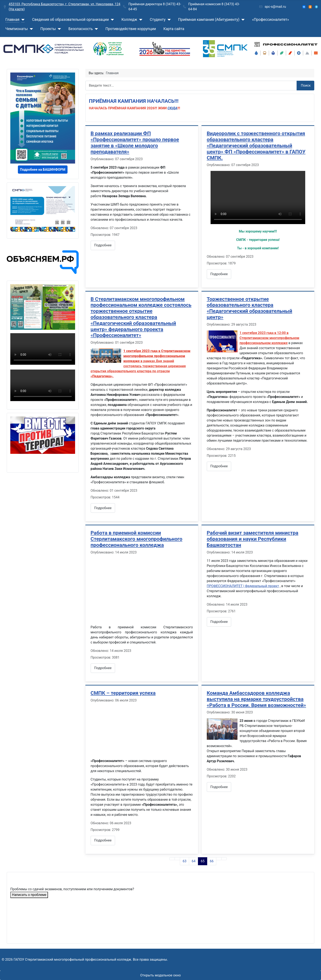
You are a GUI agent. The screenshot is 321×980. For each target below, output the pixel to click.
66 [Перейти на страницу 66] (212, 861)
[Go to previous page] (177, 859)
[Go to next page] (219, 859)
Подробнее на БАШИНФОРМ (43, 170)
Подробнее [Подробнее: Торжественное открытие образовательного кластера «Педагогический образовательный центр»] (219, 466)
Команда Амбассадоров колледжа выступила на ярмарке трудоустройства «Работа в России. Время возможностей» (256, 699)
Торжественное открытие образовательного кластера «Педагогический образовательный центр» (249, 308)
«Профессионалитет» (270, 20)
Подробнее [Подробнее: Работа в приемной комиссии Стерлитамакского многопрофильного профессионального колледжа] (103, 668)
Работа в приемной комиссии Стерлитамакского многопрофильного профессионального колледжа (137, 539)
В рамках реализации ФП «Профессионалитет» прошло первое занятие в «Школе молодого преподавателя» (135, 143)
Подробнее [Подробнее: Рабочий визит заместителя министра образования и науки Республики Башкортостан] (219, 622)
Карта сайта (174, 29)
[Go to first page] (172, 859)
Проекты (48, 29)
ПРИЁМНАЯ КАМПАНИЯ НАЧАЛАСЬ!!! (134, 101)
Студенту (158, 20)
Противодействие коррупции (131, 29)
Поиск (306, 85)
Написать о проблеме (29, 895)
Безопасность (81, 29)
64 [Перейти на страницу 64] (194, 861)
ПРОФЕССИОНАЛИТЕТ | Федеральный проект (243, 586)
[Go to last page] (224, 859)
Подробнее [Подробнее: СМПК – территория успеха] (103, 840)
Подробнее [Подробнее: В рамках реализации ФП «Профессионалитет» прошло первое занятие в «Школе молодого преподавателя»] (103, 245)
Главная (13, 20)
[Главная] (22, 20)
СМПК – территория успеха (123, 693)
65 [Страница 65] (203, 861)
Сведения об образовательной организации (70, 20)
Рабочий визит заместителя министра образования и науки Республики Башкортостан (253, 539)
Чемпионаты (17, 29)
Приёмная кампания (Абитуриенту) (209, 20)
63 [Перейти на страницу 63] (184, 861)
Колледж (129, 20)
